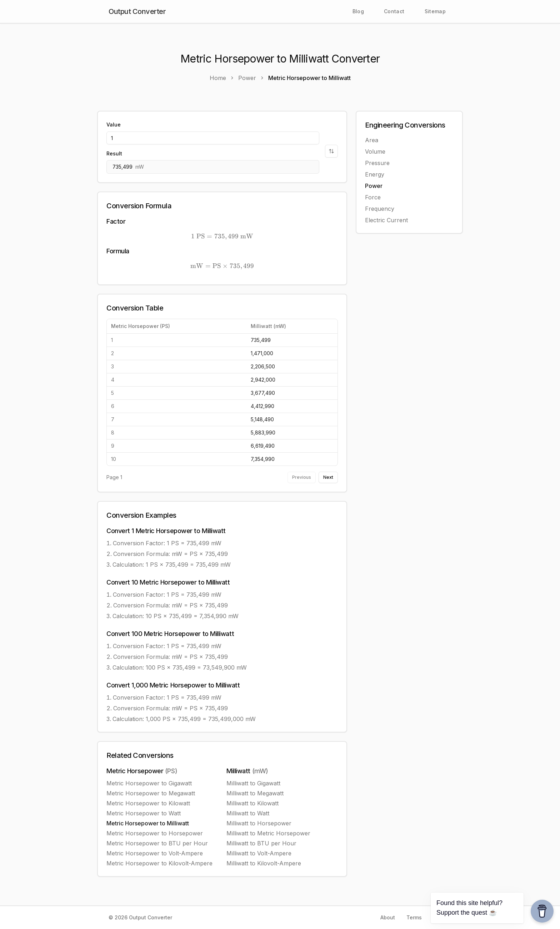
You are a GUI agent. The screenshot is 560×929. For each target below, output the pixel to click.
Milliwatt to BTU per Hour (261, 843)
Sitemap (435, 11)
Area (372, 140)
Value (114, 125)
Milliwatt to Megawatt (255, 793)
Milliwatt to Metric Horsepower (268, 833)
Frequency (380, 209)
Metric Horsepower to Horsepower (155, 833)
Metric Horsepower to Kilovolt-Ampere (159, 863)
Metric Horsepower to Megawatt (151, 793)
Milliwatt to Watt (248, 813)
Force (373, 197)
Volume (375, 151)
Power (374, 186)
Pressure (377, 163)
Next (328, 477)
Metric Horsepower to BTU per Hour (157, 843)
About (388, 917)
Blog (358, 11)
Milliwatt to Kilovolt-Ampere (264, 863)
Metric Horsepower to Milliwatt (148, 823)
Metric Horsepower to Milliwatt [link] (309, 78)
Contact (394, 11)
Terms (414, 917)
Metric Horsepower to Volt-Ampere (155, 853)
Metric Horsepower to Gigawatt (149, 783)
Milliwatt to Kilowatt (252, 803)
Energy (375, 174)
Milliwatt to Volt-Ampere (259, 853)
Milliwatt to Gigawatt (253, 783)
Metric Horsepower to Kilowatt (148, 803)
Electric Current (386, 220)
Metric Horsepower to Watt (144, 813)
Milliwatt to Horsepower (259, 823)
